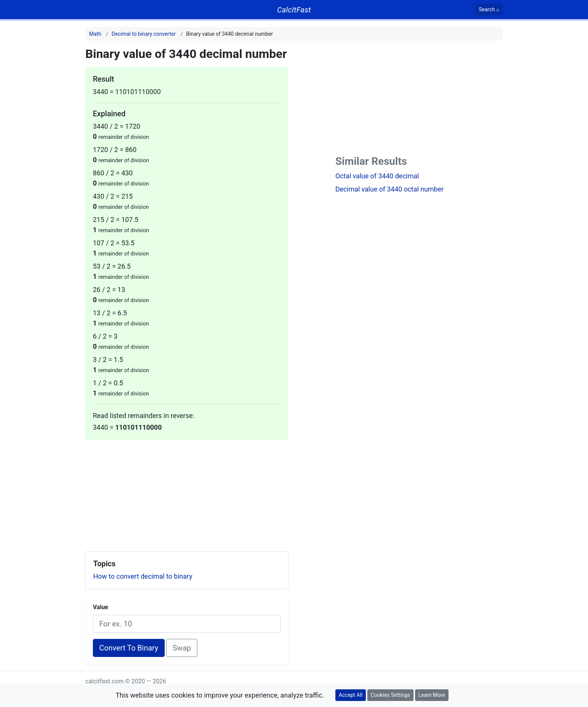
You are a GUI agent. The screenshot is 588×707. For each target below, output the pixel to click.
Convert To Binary (129, 648)
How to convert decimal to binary (143, 576)
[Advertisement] (187, 493)
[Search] (489, 10)
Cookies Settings (390, 695)
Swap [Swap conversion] (182, 648)
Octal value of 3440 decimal (377, 176)
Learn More (432, 695)
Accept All (351, 695)
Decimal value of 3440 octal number (389, 189)
